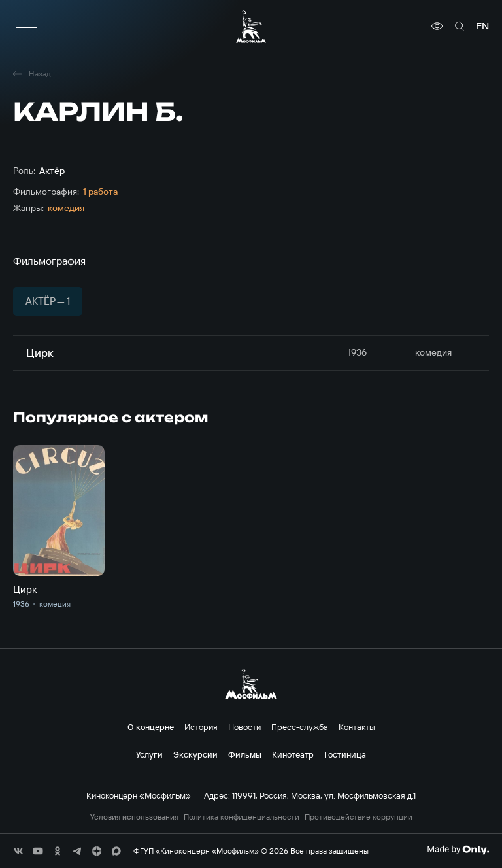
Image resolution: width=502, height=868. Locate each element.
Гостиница (345, 754)
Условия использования (134, 817)
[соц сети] (18, 851)
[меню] (26, 26)
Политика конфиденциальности (242, 817)
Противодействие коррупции (359, 817)
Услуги (149, 754)
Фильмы (245, 754)
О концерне (151, 727)
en (482, 26)
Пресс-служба (300, 727)
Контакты (357, 727)
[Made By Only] (458, 850)
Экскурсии (195, 754)
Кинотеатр (293, 754)
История (201, 727)
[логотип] (251, 26)
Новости (244, 727)
